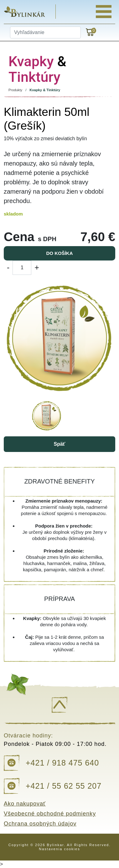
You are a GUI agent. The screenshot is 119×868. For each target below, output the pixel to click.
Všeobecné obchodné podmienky (50, 814)
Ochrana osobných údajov (40, 824)
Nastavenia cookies (59, 849)
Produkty (15, 90)
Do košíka (59, 253)
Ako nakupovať (25, 804)
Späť (59, 444)
